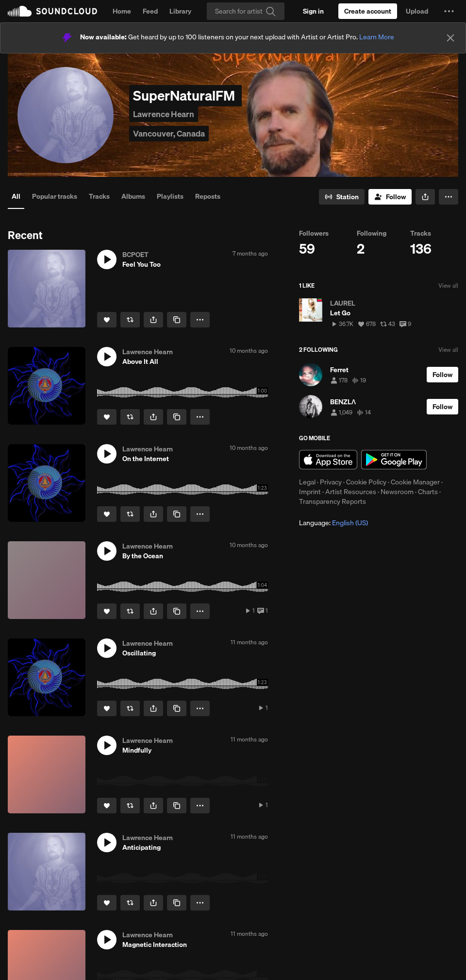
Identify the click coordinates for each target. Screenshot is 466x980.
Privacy (331, 482)
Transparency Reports (333, 501)
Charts (428, 492)
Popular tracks (55, 196)
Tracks (99, 196)
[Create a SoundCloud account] (368, 11)
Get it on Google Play (394, 460)
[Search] (246, 11)
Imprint (310, 492)
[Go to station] (342, 197)
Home (122, 11)
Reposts (208, 196)
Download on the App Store (328, 460)
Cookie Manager (415, 482)
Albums (133, 196)
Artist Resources (351, 492)
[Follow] (390, 197)
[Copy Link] (177, 320)
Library (180, 11)
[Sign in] (313, 11)
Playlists (170, 196)
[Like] (107, 320)
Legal (307, 482)
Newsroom (397, 492)
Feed (150, 11)
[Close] (450, 38)
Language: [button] (333, 523)
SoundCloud (52, 11)
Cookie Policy (366, 482)
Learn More (377, 37)
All (16, 196)
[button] (449, 11)
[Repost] (130, 320)
